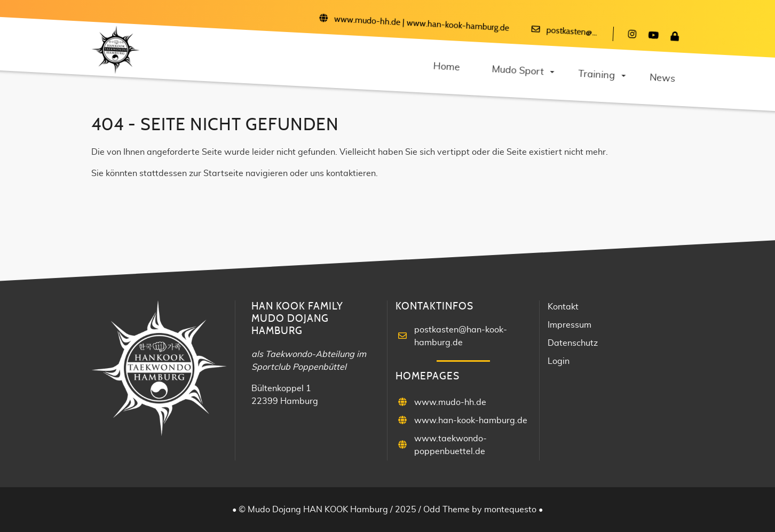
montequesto (511, 510)
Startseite (223, 173)
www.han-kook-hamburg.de (458, 26)
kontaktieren (351, 173)
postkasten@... (572, 32)
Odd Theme (446, 510)
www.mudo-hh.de (367, 21)
